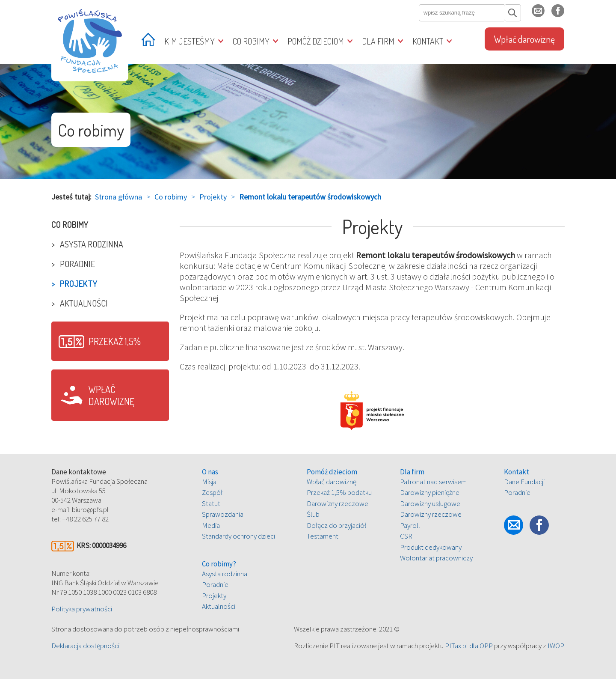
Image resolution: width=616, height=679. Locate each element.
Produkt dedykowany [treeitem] (431, 547)
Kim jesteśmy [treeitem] (190, 41)
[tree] (110, 264)
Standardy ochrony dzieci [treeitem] (238, 536)
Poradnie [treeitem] (77, 264)
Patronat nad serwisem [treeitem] (433, 482)
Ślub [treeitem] (313, 514)
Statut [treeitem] (211, 503)
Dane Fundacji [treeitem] (524, 482)
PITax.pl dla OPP (469, 646)
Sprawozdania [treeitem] (223, 514)
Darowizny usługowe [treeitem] (430, 503)
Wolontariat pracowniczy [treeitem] (436, 558)
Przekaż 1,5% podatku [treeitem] (339, 492)
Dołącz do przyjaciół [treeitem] (336, 525)
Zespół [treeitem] (212, 492)
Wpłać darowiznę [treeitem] (524, 39)
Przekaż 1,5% (115, 341)
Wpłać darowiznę (111, 395)
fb (564, 14)
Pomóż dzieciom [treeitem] (316, 41)
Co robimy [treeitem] (251, 41)
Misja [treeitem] (209, 482)
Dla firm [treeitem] (378, 41)
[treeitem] (148, 42)
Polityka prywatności (82, 609)
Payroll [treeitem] (410, 525)
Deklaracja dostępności (85, 646)
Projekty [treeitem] (79, 283)
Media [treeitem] (211, 525)
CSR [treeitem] (406, 536)
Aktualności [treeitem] (84, 303)
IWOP (555, 646)
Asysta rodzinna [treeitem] (92, 244)
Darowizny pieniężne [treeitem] (430, 492)
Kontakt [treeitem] (428, 41)
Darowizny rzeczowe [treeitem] (338, 503)
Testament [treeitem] (323, 536)
